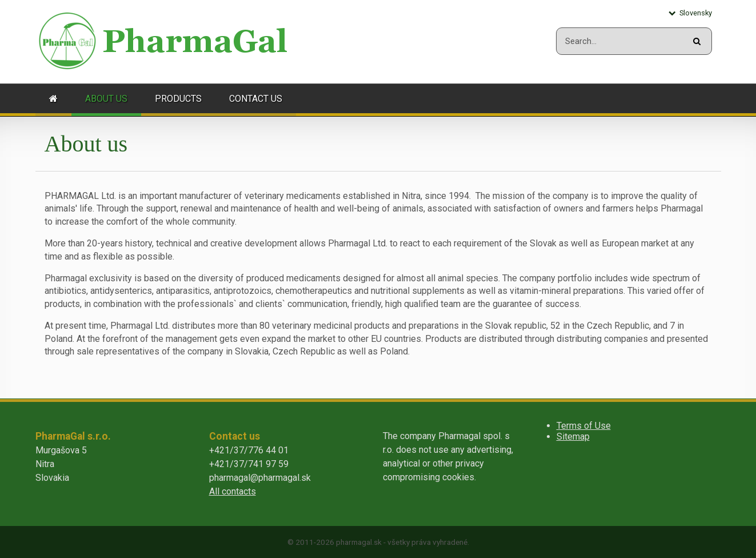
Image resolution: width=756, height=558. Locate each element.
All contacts (233, 491)
